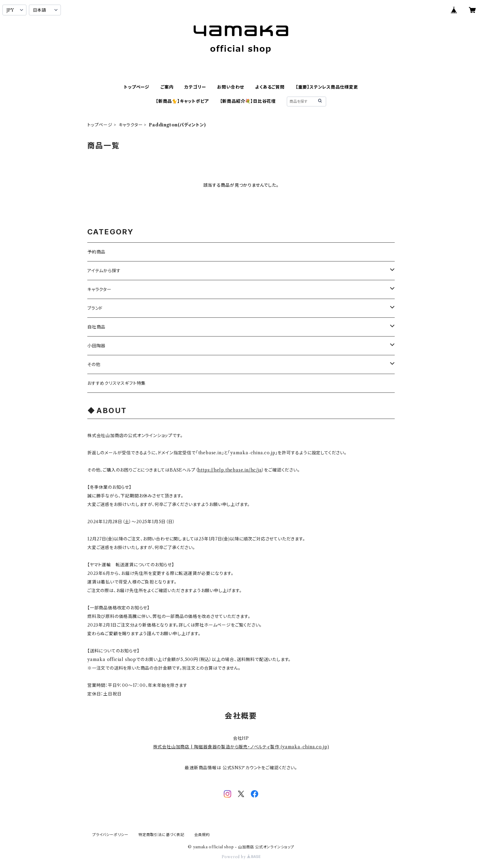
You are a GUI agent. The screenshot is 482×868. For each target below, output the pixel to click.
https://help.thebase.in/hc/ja (230, 470)
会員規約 (202, 835)
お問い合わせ (231, 87)
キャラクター (131, 125)
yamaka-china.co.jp (305, 747)
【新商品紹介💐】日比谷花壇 (248, 101)
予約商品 (96, 252)
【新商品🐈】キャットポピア (182, 101)
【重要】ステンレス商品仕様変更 (327, 87)
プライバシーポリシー (110, 835)
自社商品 (96, 327)
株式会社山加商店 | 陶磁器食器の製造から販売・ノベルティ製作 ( (218, 747)
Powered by (241, 857)
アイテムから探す (104, 271)
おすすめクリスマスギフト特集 (117, 383)
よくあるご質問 (270, 87)
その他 (94, 364)
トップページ (137, 87)
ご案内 (167, 87)
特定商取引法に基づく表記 (161, 835)
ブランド (95, 308)
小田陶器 (96, 346)
